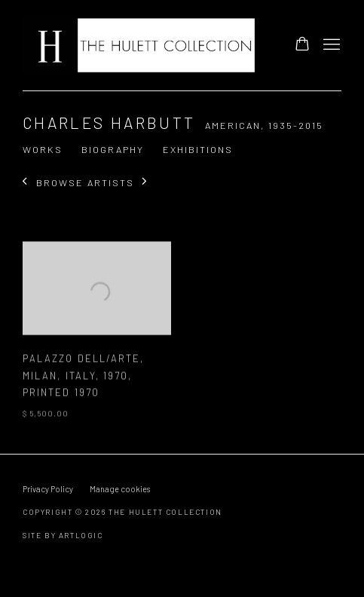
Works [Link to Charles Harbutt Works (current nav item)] (43, 149)
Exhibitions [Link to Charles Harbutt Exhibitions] (198, 149)
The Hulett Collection (143, 45)
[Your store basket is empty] (302, 45)
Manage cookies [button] (120, 489)
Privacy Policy (48, 489)
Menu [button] (330, 45)
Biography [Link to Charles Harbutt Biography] (113, 149)
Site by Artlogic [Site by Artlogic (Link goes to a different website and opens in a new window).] (63, 535)
